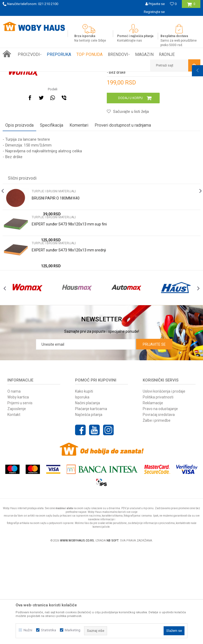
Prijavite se (154, 439)
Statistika (49, 630)
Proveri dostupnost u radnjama (123, 209)
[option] (101, 20)
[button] (175, 65)
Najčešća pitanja (89, 510)
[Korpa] (191, 6)
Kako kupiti (84, 486)
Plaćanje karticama (91, 504)
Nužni (28, 630)
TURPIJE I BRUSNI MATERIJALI (94, 75)
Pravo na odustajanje (160, 504)
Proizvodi (40, 75)
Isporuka (82, 492)
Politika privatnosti (158, 492)
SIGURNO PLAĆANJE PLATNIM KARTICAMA (101, 20)
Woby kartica (18, 492)
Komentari (79, 209)
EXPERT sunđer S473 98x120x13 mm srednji (69, 334)
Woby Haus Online (16, 75)
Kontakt (14, 510)
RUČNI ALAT (59, 75)
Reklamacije (153, 498)
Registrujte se (154, 12)
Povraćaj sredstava (159, 510)
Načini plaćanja (87, 498)
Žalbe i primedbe (157, 516)
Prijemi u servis (20, 498)
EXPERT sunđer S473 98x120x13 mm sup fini (69, 308)
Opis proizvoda (19, 209)
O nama (14, 486)
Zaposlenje (17, 504)
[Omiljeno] (173, 4)
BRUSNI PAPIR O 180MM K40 (56, 282)
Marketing (73, 630)
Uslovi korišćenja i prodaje (164, 486)
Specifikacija (52, 209)
